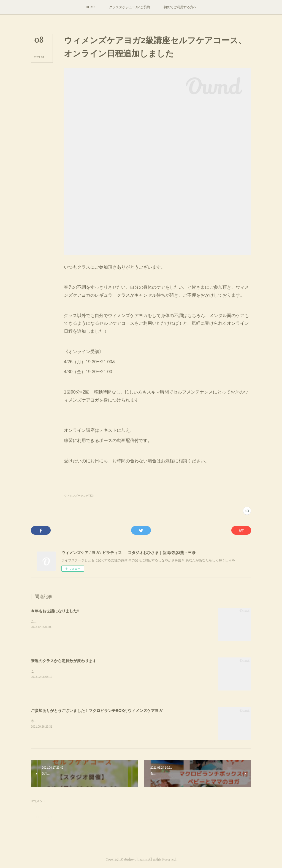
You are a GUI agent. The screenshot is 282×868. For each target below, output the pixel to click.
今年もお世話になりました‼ (55, 611)
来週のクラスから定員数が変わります (64, 661)
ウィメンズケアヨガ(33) (79, 496)
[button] (90, 7)
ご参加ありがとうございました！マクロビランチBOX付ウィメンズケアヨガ (97, 711)
